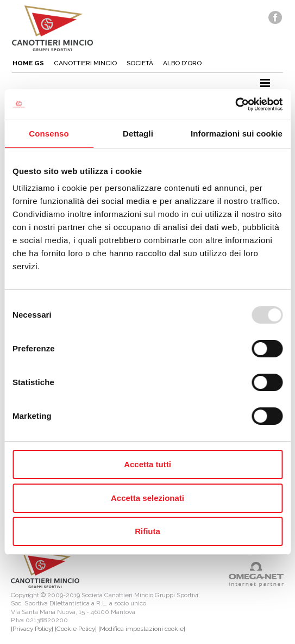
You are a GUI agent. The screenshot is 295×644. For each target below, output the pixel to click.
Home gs (28, 63)
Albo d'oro (182, 63)
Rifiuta (147, 531)
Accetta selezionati (147, 498)
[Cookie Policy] (76, 629)
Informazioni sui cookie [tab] (237, 134)
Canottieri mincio (85, 63)
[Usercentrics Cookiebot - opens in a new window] (235, 104)
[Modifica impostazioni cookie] (142, 629)
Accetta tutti (147, 464)
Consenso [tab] (49, 134)
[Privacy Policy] (32, 629)
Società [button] (140, 63)
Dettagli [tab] (138, 134)
